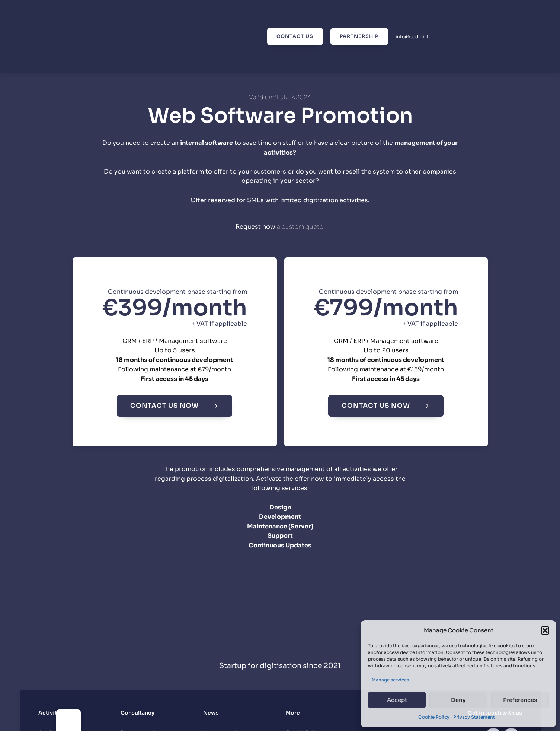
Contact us (294, 36)
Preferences (520, 700)
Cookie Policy (434, 717)
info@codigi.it (412, 37)
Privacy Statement (474, 717)
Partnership (359, 36)
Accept (397, 700)
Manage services (390, 680)
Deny (458, 700)
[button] (545, 630)
